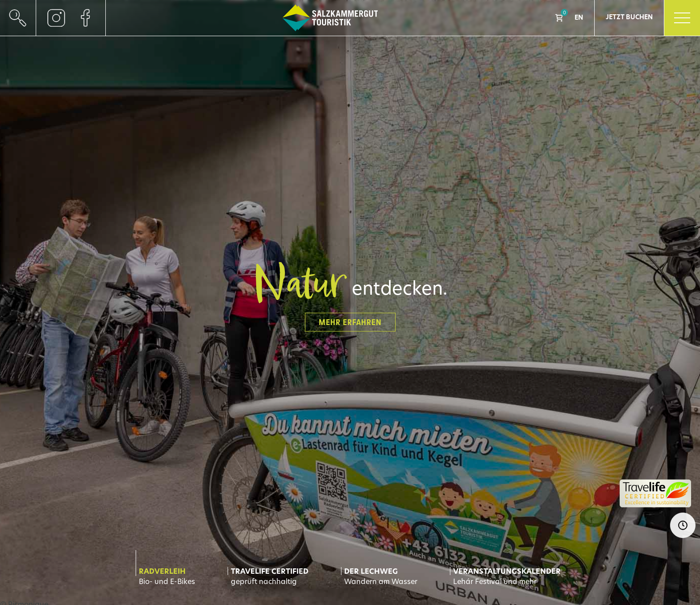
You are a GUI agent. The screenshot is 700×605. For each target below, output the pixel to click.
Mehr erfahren (350, 322)
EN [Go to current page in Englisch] (579, 18)
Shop (559, 18)
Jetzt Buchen (629, 18)
